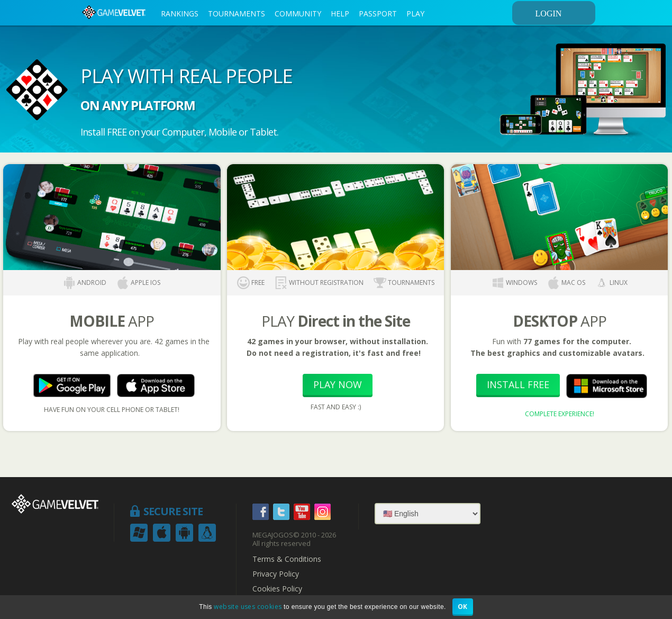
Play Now (338, 384)
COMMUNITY (298, 14)
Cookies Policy (277, 589)
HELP (340, 14)
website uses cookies (248, 607)
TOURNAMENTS (237, 14)
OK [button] (463, 607)
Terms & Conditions (287, 559)
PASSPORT (378, 14)
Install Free (518, 384)
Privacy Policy (276, 574)
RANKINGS (180, 14)
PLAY (415, 14)
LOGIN (564, 13)
